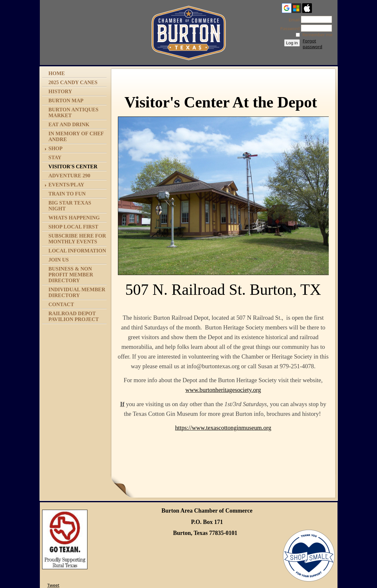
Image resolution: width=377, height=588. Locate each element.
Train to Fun (67, 194)
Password (288, 28)
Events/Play (67, 185)
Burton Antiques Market (74, 112)
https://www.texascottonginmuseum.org (223, 428)
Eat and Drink (69, 124)
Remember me (318, 35)
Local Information (77, 251)
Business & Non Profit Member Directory (71, 275)
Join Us (59, 260)
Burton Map (66, 100)
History (60, 91)
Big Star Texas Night (70, 206)
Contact (61, 304)
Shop (56, 148)
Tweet (53, 585)
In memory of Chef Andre (76, 136)
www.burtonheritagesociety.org (223, 390)
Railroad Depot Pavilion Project (74, 316)
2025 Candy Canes (73, 82)
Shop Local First (74, 227)
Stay (55, 157)
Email (292, 20)
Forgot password (313, 44)
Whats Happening (74, 218)
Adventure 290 (69, 176)
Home (57, 73)
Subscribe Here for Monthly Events (77, 239)
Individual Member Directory (77, 292)
